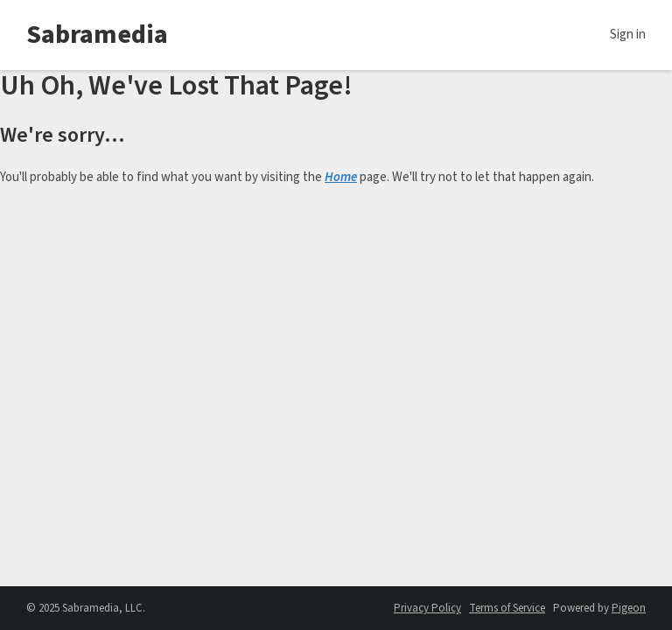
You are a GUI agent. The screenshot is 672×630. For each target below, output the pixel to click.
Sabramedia (97, 35)
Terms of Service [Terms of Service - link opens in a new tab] (507, 608)
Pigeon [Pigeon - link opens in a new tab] (629, 608)
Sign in (628, 35)
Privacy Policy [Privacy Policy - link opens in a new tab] (427, 608)
